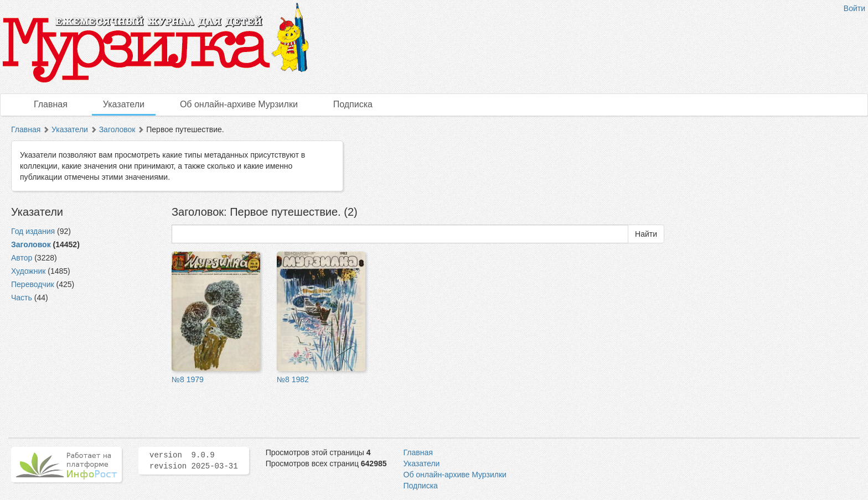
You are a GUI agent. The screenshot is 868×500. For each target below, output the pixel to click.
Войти (854, 8)
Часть (22, 298)
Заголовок (117, 129)
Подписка (353, 104)
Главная (51, 104)
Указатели (124, 104)
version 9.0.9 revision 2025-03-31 (194, 461)
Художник (28, 271)
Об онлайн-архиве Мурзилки (239, 104)
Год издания (33, 231)
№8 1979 (188, 379)
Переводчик (33, 284)
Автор (22, 258)
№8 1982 (293, 379)
